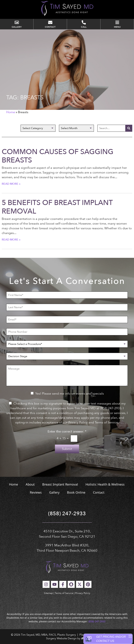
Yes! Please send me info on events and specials (70, 394)
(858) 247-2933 (67, 514)
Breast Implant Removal (60, 484)
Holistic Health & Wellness (105, 484)
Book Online (76, 492)
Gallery (54, 492)
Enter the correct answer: (67, 432)
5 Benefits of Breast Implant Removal (57, 207)
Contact (99, 492)
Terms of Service (64, 593)
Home (11, 112)
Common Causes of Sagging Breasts (58, 156)
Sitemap (48, 593)
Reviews (36, 492)
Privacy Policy (83, 593)
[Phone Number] (67, 332)
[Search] (129, 128)
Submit (67, 449)
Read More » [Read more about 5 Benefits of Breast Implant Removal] (11, 240)
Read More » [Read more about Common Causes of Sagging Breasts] (11, 184)
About (30, 484)
